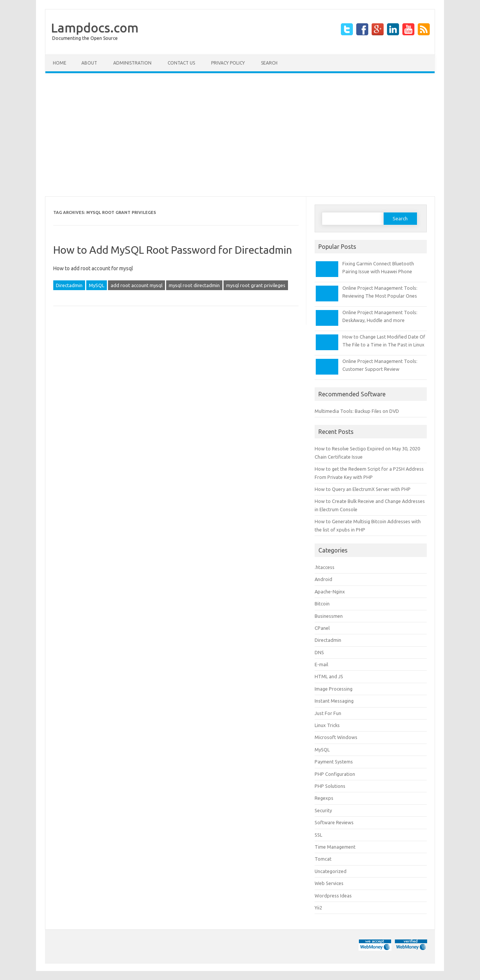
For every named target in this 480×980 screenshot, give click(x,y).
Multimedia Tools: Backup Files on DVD (357, 411)
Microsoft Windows (336, 737)
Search (269, 63)
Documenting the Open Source (85, 38)
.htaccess (325, 567)
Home (60, 63)
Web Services (329, 883)
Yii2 (318, 908)
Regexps (324, 798)
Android (323, 579)
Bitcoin (322, 604)
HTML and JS (329, 676)
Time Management (335, 847)
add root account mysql (136, 285)
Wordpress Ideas (333, 896)
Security (323, 810)
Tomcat (323, 859)
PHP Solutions (330, 786)
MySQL (97, 285)
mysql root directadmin (194, 285)
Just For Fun (328, 713)
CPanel (322, 628)
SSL (318, 835)
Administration (132, 63)
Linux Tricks (327, 725)
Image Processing (334, 689)
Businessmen (329, 616)
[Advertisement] (240, 135)
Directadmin (69, 285)
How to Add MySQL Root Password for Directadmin (173, 250)
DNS (319, 652)
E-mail (321, 664)
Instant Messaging (334, 701)
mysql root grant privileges (256, 285)
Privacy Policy (228, 63)
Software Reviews (334, 822)
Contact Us (181, 63)
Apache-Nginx (330, 592)
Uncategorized (331, 871)
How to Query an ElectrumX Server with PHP (363, 489)
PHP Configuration (335, 774)
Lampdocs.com (95, 27)
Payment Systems (334, 762)
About (89, 63)
